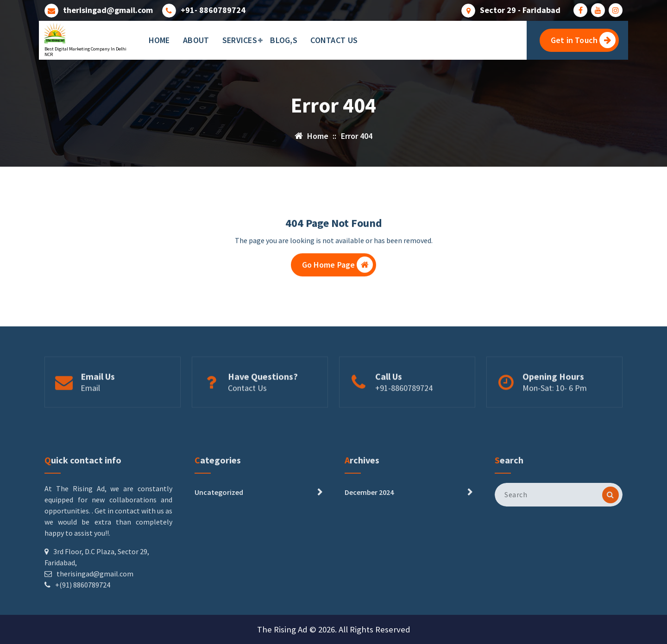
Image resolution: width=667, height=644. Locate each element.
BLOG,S (284, 40)
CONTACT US (334, 40)
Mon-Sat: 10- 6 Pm (555, 409)
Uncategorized (219, 552)
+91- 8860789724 (213, 9)
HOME (159, 40)
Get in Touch (583, 40)
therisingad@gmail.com (108, 9)
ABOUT (196, 40)
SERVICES (240, 40)
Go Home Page (338, 269)
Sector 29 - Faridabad (520, 9)
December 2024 (369, 552)
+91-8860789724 (404, 409)
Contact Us (247, 409)
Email (90, 409)
